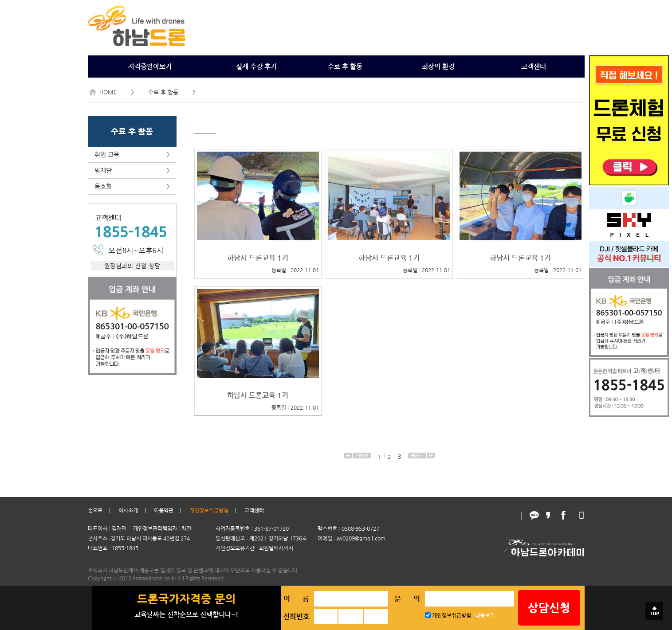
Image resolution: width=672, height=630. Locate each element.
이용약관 (164, 510)
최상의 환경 (438, 66)
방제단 (132, 170)
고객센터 (534, 66)
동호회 (132, 186)
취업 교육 (132, 155)
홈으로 (95, 510)
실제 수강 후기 (256, 66)
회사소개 (128, 510)
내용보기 (485, 615)
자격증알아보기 (150, 66)
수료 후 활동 (345, 66)
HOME (103, 92)
